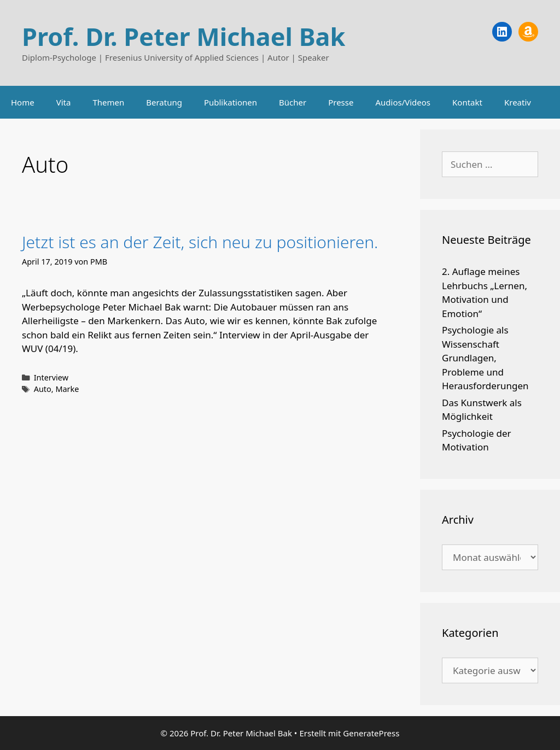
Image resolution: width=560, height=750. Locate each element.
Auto (43, 389)
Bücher (293, 102)
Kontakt (467, 102)
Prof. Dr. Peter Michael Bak (183, 36)
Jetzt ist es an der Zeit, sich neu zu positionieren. (200, 242)
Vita (64, 102)
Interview (51, 377)
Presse (341, 102)
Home (23, 102)
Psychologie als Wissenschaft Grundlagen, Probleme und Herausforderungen (485, 358)
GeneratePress (371, 733)
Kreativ (518, 102)
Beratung (164, 102)
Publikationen (231, 102)
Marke (67, 389)
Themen (108, 102)
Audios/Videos (403, 102)
